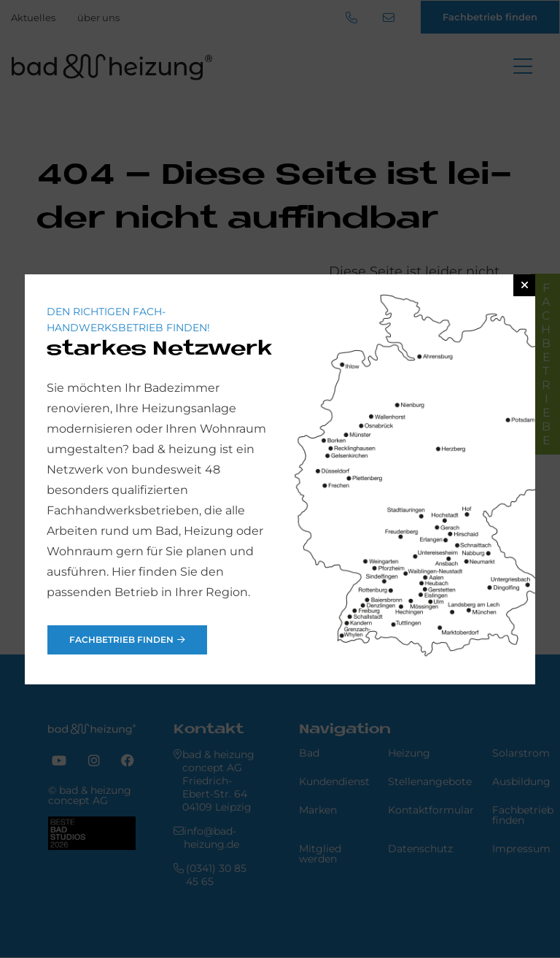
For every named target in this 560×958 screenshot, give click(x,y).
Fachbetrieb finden (121, 640)
